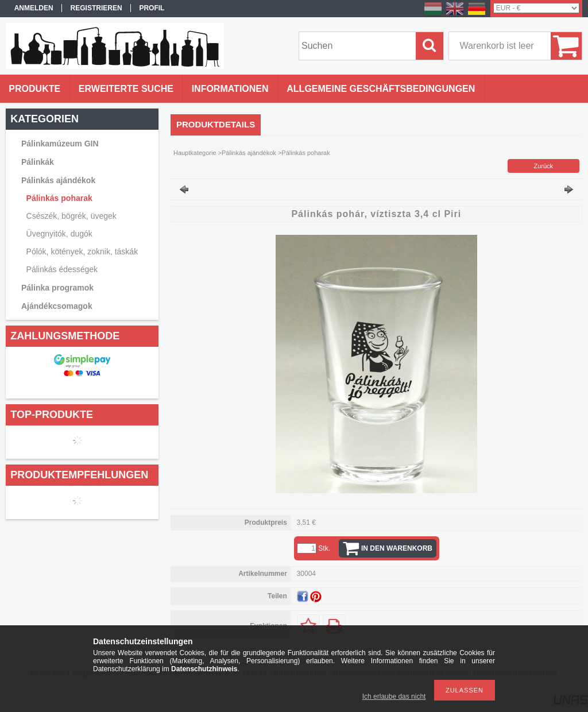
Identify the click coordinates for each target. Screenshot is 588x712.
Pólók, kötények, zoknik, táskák (82, 251)
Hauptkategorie (195, 153)
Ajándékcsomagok (57, 306)
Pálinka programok (57, 288)
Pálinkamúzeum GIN (60, 144)
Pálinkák (38, 162)
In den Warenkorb (397, 548)
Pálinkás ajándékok (58, 180)
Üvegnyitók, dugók (59, 234)
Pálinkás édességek (62, 269)
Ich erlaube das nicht (394, 696)
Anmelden (34, 8)
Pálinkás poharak (59, 198)
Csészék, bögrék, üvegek (71, 216)
